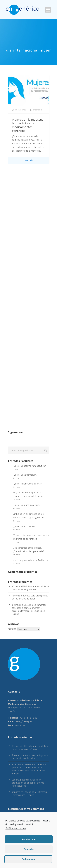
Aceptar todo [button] (29, 839)
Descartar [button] (29, 849)
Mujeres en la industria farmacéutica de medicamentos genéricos (28, 125)
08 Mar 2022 (21, 110)
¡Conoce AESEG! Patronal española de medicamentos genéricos (30, 588)
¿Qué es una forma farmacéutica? (29, 466)
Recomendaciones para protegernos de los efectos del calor (30, 597)
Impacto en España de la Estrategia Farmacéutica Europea (29, 793)
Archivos (12, 629)
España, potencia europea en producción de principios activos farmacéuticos (28, 783)
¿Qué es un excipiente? (24, 526)
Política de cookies (16, 828)
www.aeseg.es (21, 725)
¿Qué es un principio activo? (26, 505)
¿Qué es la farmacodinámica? (27, 484)
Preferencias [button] (28, 859)
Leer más (28, 160)
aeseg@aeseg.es (24, 721)
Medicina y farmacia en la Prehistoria (31, 560)
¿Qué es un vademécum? (25, 475)
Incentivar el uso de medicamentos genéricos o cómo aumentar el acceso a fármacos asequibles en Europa (29, 609)
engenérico (38, 110)
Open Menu (48, 10)
